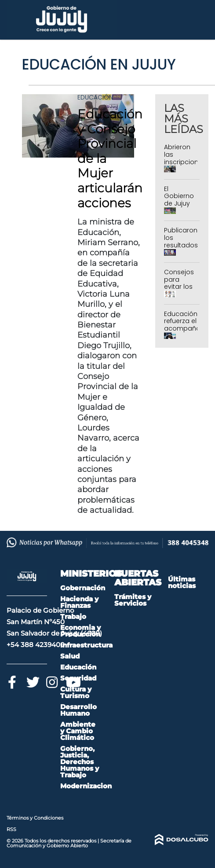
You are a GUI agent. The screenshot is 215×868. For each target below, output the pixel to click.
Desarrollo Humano (78, 710)
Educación (95, 97)
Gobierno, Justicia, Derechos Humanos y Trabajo (80, 762)
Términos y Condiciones (35, 818)
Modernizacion (86, 786)
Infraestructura (86, 645)
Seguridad (78, 678)
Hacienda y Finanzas (79, 602)
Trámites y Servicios (133, 600)
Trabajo (73, 616)
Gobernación (83, 588)
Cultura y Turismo (76, 692)
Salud (70, 656)
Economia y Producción (80, 631)
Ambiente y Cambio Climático (78, 731)
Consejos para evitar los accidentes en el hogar (182, 291)
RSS (11, 829)
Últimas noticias (182, 582)
